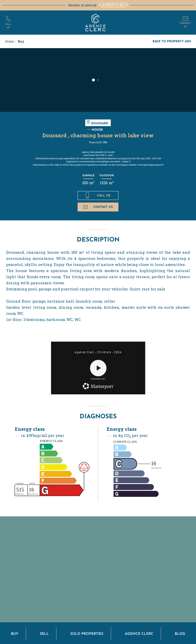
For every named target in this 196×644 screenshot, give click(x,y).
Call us (98, 195)
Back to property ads (172, 41)
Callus (8, 26)
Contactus (185, 25)
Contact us (98, 207)
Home (9, 41)
